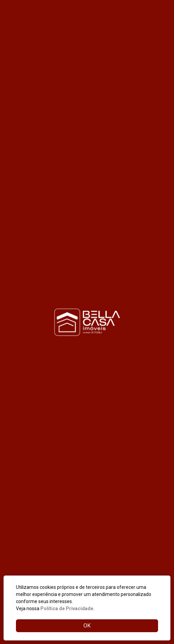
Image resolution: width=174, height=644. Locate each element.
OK (87, 626)
